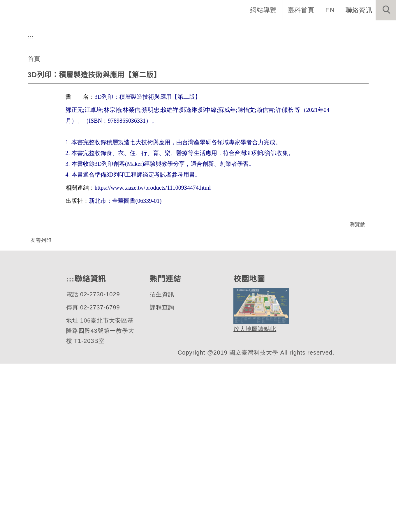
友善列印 (41, 389)
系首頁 (70, 29)
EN (330, 10)
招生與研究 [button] (184, 29)
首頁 (34, 207)
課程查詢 (161, 476)
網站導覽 (264, 10)
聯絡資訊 (359, 10)
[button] (386, 10)
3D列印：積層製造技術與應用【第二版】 (94, 224)
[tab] (201, 149)
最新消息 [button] (377, 29)
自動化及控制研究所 (70, 127)
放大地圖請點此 (254, 498)
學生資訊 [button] (295, 29)
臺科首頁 (302, 10)
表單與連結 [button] (336, 29)
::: (31, 186)
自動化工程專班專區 (241, 29)
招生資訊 (161, 463)
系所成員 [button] (143, 29)
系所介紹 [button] (105, 29)
